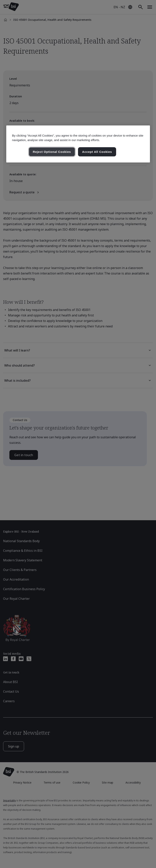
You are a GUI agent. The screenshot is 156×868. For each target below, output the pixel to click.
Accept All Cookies (97, 152)
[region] (78, 144)
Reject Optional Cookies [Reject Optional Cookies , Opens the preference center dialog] (52, 152)
